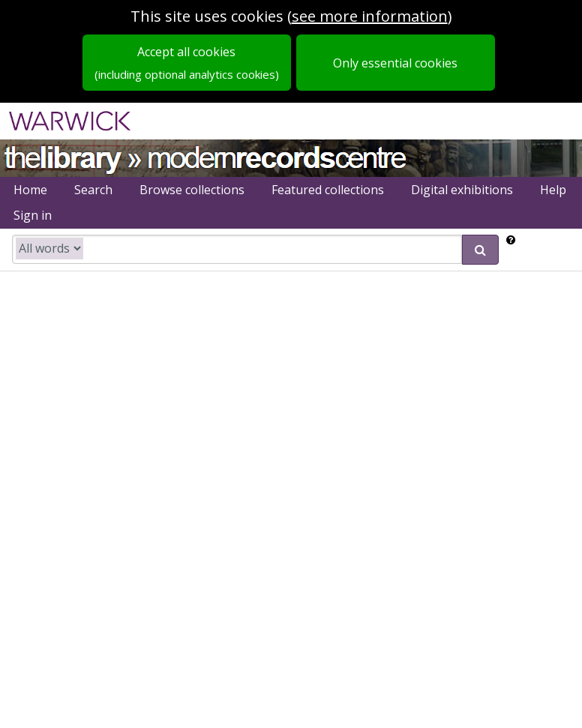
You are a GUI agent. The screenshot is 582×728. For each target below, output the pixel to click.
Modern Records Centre (277, 156)
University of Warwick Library (62, 156)
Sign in (33, 215)
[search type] (49, 249)
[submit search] (480, 250)
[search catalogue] (237, 249)
